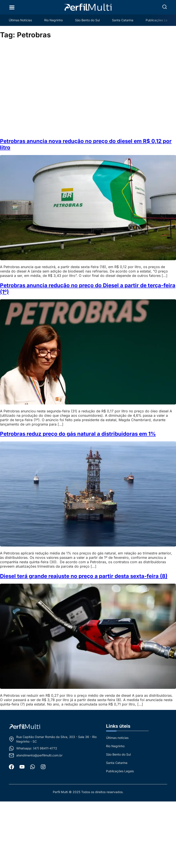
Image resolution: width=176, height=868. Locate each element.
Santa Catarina (123, 20)
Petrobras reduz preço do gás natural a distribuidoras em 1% (78, 434)
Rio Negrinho (53, 20)
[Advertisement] (45, 89)
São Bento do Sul (87, 20)
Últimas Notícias (20, 20)
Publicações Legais (159, 20)
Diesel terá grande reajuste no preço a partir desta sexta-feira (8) (84, 576)
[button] (165, 7)
